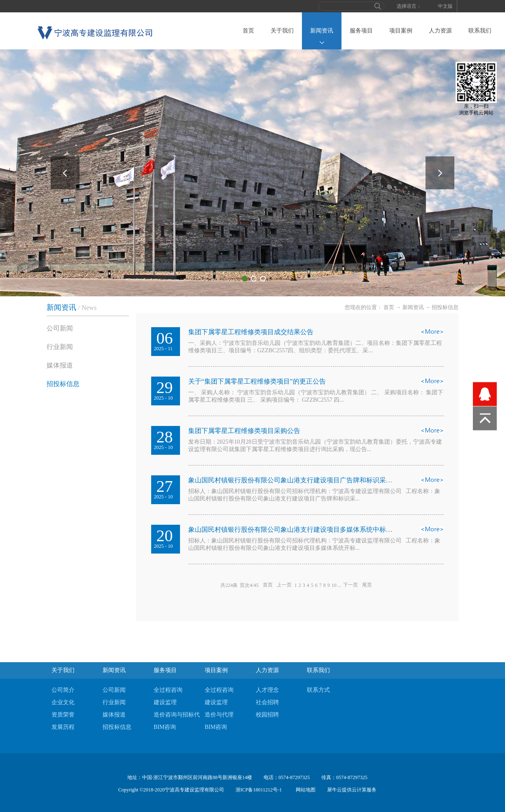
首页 (248, 31)
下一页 (351, 585)
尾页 (367, 585)
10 (334, 585)
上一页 (284, 585)
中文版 (445, 6)
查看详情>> (432, 334)
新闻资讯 (413, 307)
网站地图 (304, 790)
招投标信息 (445, 307)
